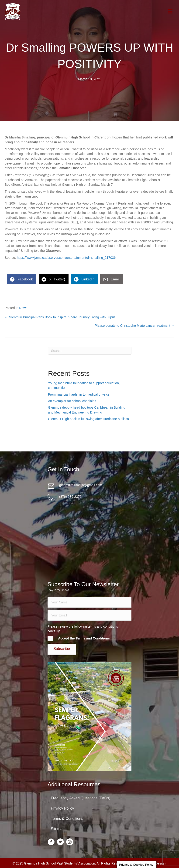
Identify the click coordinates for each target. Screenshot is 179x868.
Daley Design (156, 863)
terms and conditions (103, 626)
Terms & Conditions (67, 819)
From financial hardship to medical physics (79, 394)
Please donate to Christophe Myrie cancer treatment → (134, 326)
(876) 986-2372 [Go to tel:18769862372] (70, 497)
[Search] (90, 351)
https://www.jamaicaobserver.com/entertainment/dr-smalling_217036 (66, 258)
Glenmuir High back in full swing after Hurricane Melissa (88, 419)
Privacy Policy (62, 808)
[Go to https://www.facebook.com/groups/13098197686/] (51, 842)
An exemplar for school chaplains (72, 401)
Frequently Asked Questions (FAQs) (81, 798)
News (23, 308)
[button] (62, 649)
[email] (89, 615)
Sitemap (58, 829)
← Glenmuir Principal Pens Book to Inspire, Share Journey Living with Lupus (60, 317)
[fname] (89, 602)
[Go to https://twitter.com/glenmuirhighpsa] (60, 842)
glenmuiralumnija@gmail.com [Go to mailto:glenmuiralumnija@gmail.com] (81, 485)
